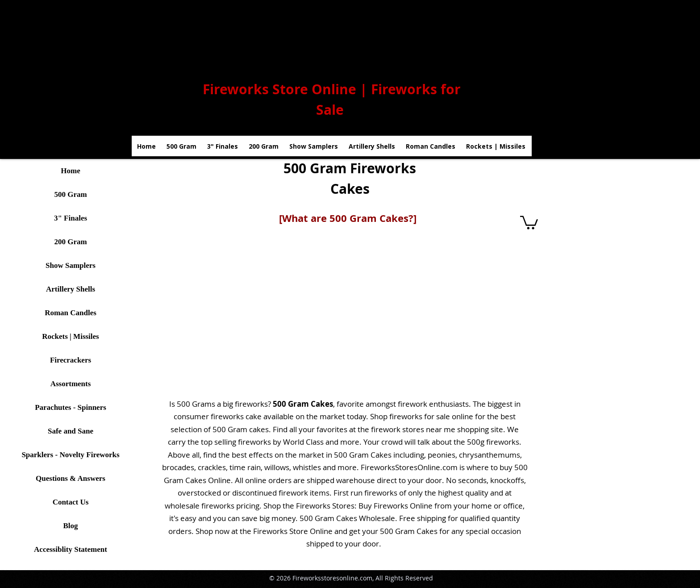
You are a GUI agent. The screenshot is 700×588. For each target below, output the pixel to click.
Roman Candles (71, 313)
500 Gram (70, 194)
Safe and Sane (71, 431)
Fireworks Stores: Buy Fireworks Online (364, 506)
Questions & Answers (71, 478)
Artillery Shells (71, 289)
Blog (70, 526)
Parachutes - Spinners (71, 407)
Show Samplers (71, 265)
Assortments (71, 384)
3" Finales (71, 218)
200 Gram (70, 242)
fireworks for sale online (431, 416)
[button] (529, 222)
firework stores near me (413, 429)
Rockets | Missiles (70, 336)
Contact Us (71, 502)
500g (476, 442)
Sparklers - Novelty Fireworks (70, 455)
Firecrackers (71, 360)
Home (70, 171)
